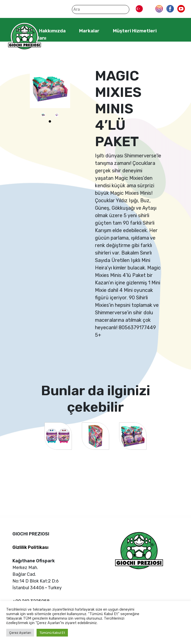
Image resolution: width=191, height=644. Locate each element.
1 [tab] (50, 122)
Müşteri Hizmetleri (135, 31)
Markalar (89, 31)
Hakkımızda (52, 31)
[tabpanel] (43, 115)
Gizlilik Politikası (30, 547)
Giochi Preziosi (24, 37)
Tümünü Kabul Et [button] (52, 633)
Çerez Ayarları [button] (20, 633)
